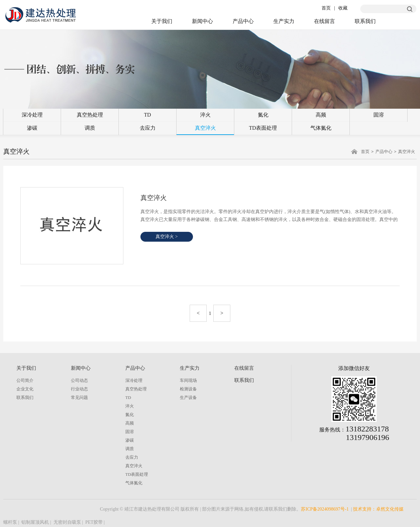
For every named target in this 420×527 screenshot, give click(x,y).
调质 (90, 128)
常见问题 (79, 397)
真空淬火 (205, 128)
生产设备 (188, 397)
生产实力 (284, 21)
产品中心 (243, 21)
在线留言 (325, 21)
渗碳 (32, 128)
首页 (326, 8)
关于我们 (162, 21)
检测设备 (188, 389)
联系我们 (365, 21)
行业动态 (79, 389)
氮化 (263, 115)
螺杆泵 (10, 522)
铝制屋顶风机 (35, 522)
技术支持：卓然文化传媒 (378, 509)
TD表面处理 (263, 128)
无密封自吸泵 (67, 522)
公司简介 (25, 380)
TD (147, 115)
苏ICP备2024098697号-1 (325, 509)
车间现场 (188, 380)
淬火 (205, 115)
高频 (321, 115)
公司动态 (79, 380)
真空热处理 (90, 115)
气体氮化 (321, 128)
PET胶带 (94, 522)
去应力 (148, 128)
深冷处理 (32, 115)
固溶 (379, 115)
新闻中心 (202, 21)
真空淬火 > (167, 237)
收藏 (343, 8)
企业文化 (25, 389)
